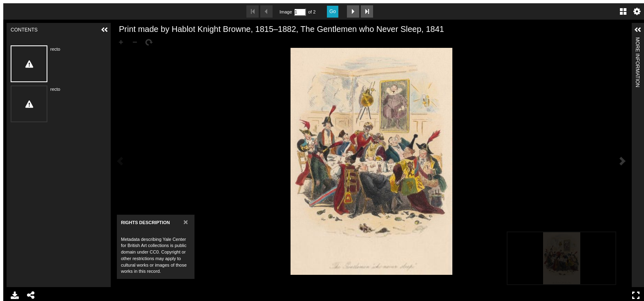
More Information (637, 41)
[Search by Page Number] (300, 12)
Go (333, 11)
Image (286, 12)
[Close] (186, 222)
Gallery (623, 11)
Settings (637, 11)
